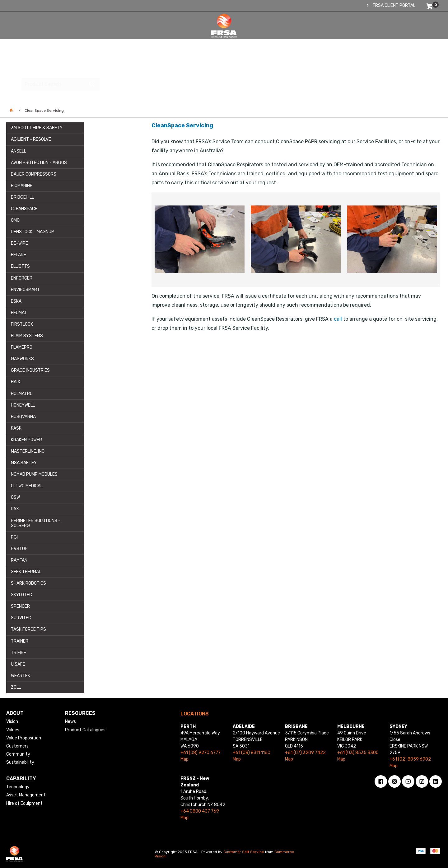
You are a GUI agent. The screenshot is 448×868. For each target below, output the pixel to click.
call (338, 319)
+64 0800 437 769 (200, 811)
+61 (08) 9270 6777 (201, 753)
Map (184, 759)
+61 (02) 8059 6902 (410, 759)
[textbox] (397, 33)
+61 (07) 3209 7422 (305, 753)
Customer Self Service (244, 852)
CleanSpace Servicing (182, 125)
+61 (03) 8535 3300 (358, 753)
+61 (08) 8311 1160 (252, 753)
